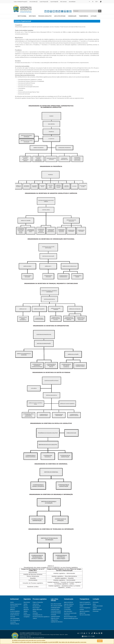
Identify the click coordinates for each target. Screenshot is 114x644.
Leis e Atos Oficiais (60, 16)
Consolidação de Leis (37, 615)
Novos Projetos (36, 608)
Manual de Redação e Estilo (70, 617)
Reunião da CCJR (37, 606)
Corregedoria (27, 617)
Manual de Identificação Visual (71, 618)
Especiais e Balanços (69, 604)
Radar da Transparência (85, 602)
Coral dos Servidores (15, 613)
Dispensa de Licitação (98, 606)
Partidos (26, 604)
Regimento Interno (55, 618)
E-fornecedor (96, 611)
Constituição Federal (55, 608)
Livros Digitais (67, 608)
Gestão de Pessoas (15, 615)
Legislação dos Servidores (57, 622)
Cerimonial (13, 617)
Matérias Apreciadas (37, 610)
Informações (96, 602)
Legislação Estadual (55, 616)
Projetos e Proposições (38, 602)
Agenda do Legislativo (85, 611)
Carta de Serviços (14, 606)
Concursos (13, 608)
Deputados (32, 16)
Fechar (100, 641)
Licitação (94, 16)
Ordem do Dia (36, 604)
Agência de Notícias (69, 602)
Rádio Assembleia (68, 611)
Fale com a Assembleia (85, 615)
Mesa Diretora (27, 602)
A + (97, 2)
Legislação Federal (55, 609)
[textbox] (86, 11)
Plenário (34, 611)
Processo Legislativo (45, 16)
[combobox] (86, 11)
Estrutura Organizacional (16, 604)
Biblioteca (12, 610)
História (12, 602)
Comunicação (72, 16)
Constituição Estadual (56, 611)
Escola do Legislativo (15, 611)
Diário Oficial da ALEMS (56, 604)
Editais (94, 604)
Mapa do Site (82, 613)
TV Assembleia (67, 610)
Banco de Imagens (68, 606)
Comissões (35, 613)
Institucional (22, 16)
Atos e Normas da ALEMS (56, 606)
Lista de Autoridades (15, 618)
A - (90, 2)
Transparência (84, 16)
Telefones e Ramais (15, 624)
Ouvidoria (82, 610)
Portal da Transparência (85, 608)
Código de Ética (54, 620)
